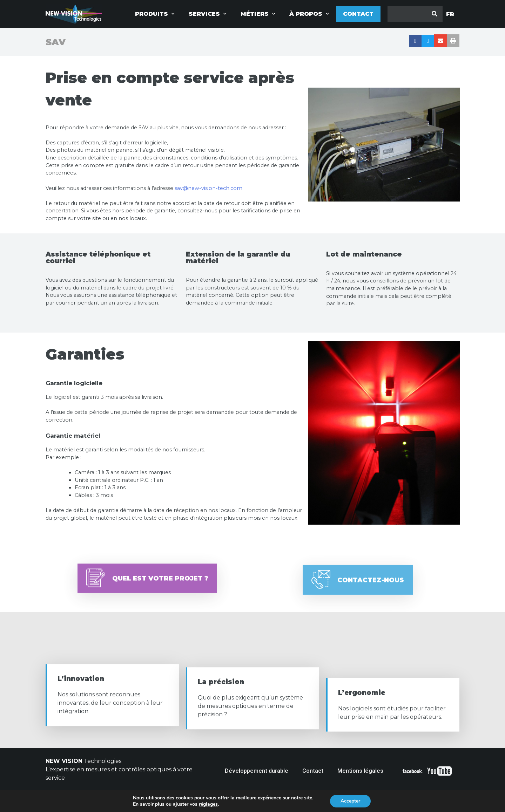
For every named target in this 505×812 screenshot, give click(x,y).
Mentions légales (360, 771)
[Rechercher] (435, 14)
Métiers (258, 14)
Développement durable (257, 771)
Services (208, 14)
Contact (358, 14)
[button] (147, 592)
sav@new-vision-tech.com (208, 188)
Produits (155, 14)
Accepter (350, 801)
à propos (309, 14)
